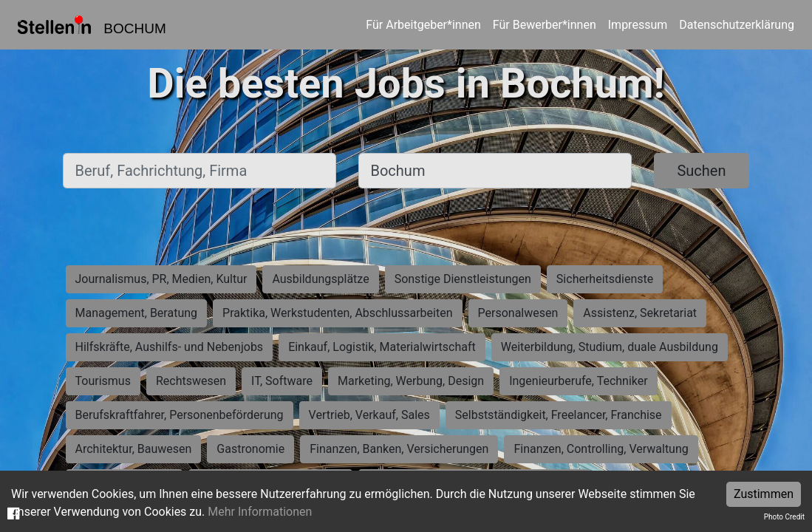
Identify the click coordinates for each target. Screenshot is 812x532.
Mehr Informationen (260, 512)
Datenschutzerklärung (737, 25)
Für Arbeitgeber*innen (423, 25)
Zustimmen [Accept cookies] (764, 494)
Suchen (701, 171)
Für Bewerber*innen (545, 25)
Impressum (638, 25)
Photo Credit (784, 517)
